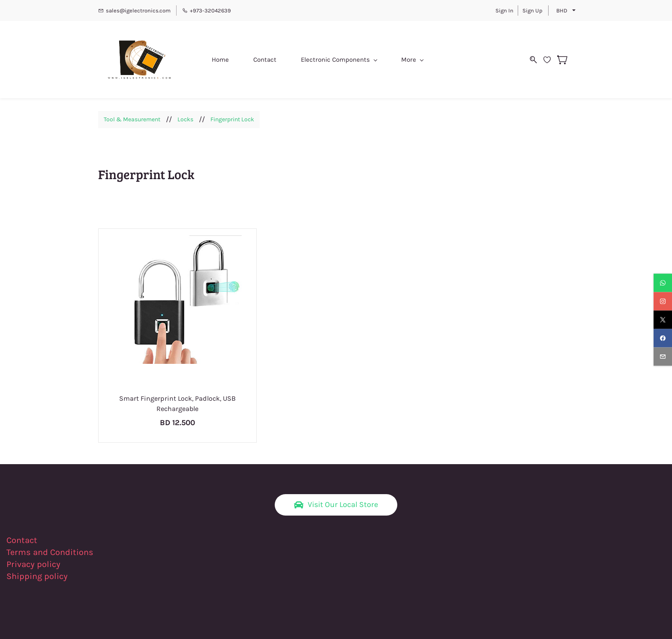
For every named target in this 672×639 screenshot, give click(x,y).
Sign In (504, 10)
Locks (185, 119)
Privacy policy (34, 564)
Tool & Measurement (132, 119)
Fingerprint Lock (232, 119)
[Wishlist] (550, 60)
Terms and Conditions (50, 552)
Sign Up (532, 10)
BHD (562, 10)
